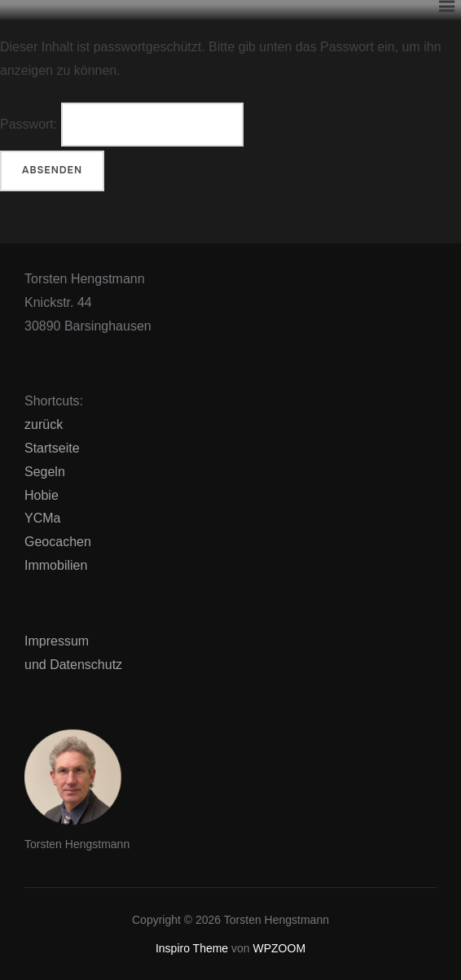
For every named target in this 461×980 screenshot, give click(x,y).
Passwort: (122, 125)
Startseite (52, 448)
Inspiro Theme (192, 948)
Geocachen (58, 542)
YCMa (42, 518)
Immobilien (56, 565)
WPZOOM (280, 948)
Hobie (42, 495)
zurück (44, 424)
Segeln (45, 472)
